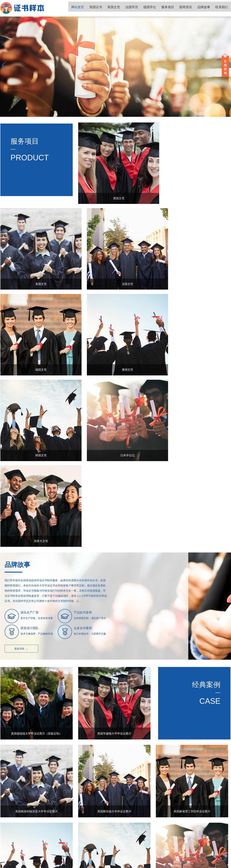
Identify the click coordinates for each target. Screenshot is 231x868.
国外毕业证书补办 (118, 866)
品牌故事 (207, 8)
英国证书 (112, 8)
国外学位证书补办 (71, 866)
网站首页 (97, 8)
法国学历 (144, 8)
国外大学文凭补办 (94, 866)
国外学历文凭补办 (48, 866)
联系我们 (223, 8)
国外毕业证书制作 (141, 866)
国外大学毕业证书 (24, 866)
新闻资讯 (191, 8)
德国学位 (160, 8)
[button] (110, 113)
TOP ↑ (225, 837)
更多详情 (22, 456)
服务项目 (176, 8)
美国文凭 (128, 8)
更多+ (223, 720)
